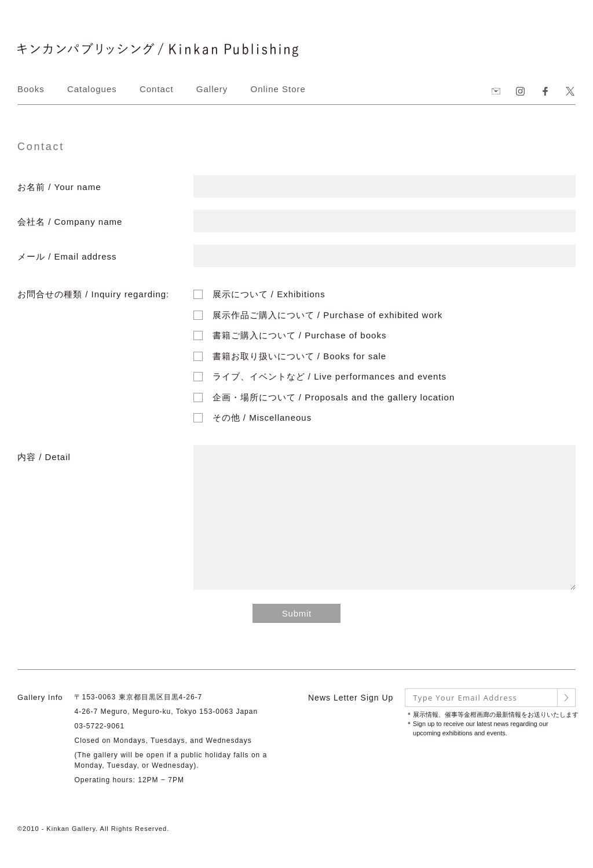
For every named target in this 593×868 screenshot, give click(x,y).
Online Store (278, 89)
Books (31, 89)
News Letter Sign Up (351, 698)
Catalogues (92, 89)
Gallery (212, 89)
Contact (157, 89)
